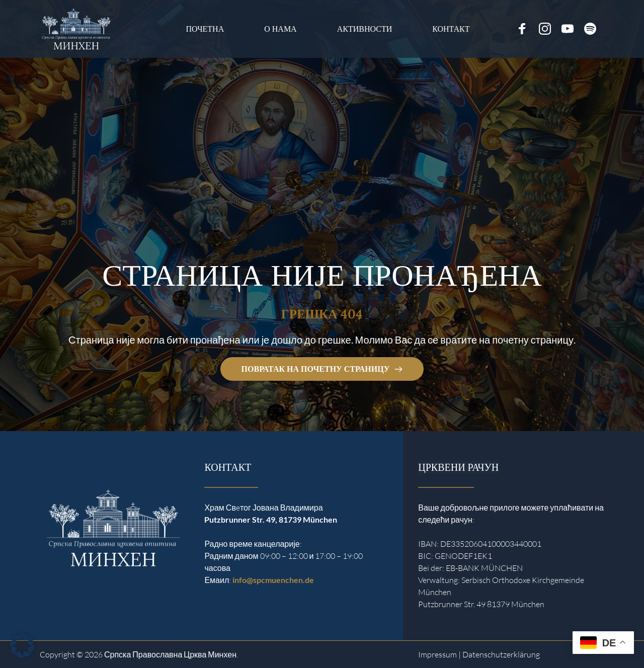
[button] (22, 646)
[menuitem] (205, 29)
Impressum (437, 654)
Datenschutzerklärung (501, 654)
